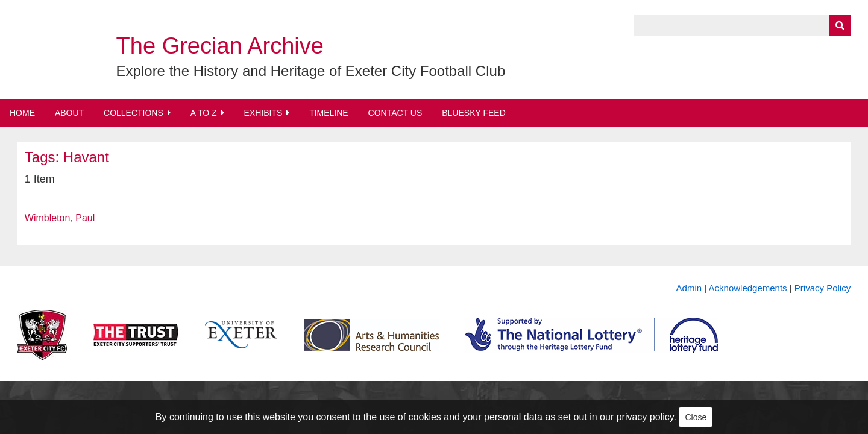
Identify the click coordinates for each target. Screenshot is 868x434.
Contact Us (395, 113)
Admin (689, 288)
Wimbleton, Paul (60, 218)
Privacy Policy (822, 288)
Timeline (329, 113)
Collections (134, 113)
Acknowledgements (748, 288)
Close (696, 417)
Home (22, 113)
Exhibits (263, 113)
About (69, 113)
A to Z (204, 113)
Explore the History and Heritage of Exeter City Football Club (311, 71)
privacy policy (645, 417)
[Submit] (840, 26)
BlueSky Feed (474, 113)
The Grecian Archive (220, 46)
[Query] (742, 26)
